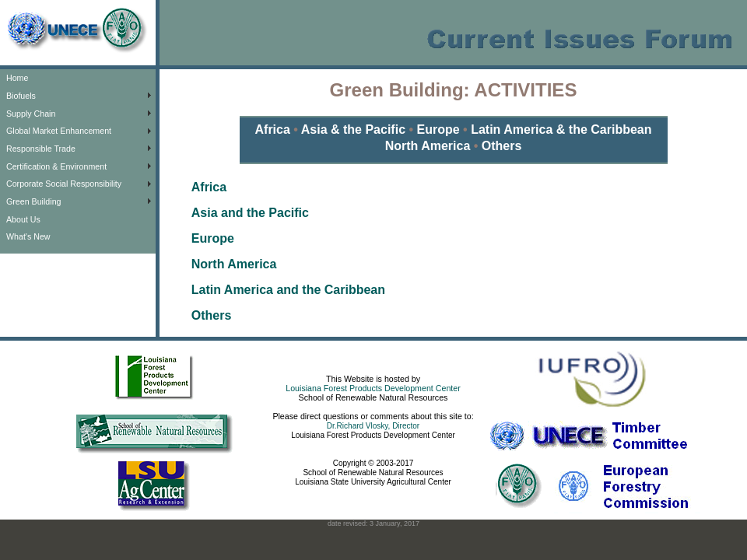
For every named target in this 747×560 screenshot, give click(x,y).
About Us (23, 219)
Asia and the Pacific (250, 213)
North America (428, 146)
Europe (438, 129)
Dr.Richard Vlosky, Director (373, 426)
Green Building (34, 201)
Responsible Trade (41, 149)
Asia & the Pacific (355, 129)
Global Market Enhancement (59, 131)
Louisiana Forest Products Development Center (373, 388)
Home (17, 78)
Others (502, 146)
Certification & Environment (56, 166)
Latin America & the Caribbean (561, 129)
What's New (28, 236)
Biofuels (21, 96)
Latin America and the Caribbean (288, 290)
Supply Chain (31, 114)
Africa (275, 129)
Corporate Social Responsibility (64, 184)
